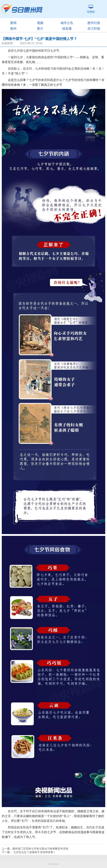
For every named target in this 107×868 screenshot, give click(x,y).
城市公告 (67, 23)
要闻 (13, 23)
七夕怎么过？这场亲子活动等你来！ (34, 852)
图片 (40, 29)
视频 (40, 23)
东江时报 (94, 29)
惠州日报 (94, 23)
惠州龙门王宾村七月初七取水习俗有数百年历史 (40, 849)
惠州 (13, 29)
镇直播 (67, 29)
